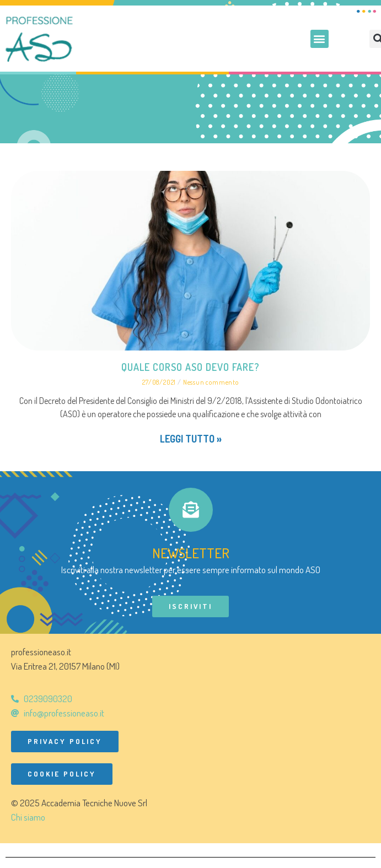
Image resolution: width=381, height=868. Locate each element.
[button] (320, 39)
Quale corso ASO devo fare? (190, 367)
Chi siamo (28, 817)
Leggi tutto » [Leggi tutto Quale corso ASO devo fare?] (191, 439)
